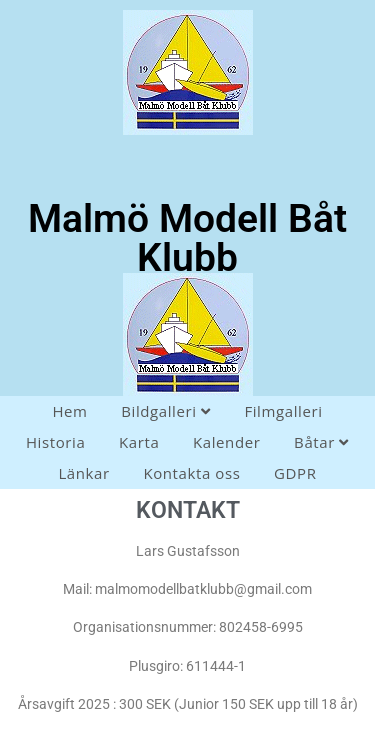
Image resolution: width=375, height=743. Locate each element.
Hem (69, 411)
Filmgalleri (283, 411)
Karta (139, 442)
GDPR (295, 473)
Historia (55, 442)
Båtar (321, 442)
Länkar (83, 473)
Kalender (226, 442)
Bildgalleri (166, 411)
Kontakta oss (191, 473)
